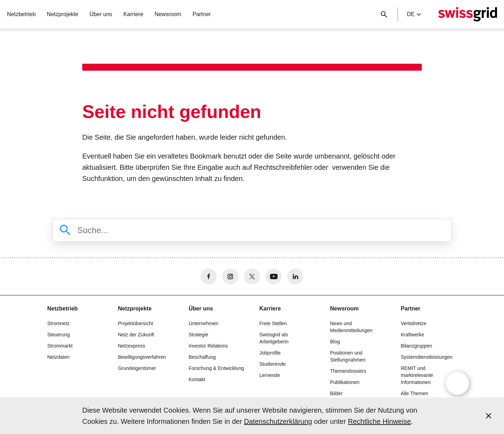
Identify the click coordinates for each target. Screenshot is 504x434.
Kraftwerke (412, 335)
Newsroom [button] (168, 14)
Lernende (270, 375)
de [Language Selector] (414, 14)
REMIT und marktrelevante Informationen (417, 375)
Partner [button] (202, 14)
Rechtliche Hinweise (379, 421)
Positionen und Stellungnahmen (348, 356)
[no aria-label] (209, 276)
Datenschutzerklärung (278, 421)
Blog (335, 342)
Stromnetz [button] (58, 323)
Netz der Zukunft (136, 335)
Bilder (336, 393)
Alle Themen (414, 393)
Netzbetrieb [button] (21, 14)
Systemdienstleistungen (427, 357)
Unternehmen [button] (204, 323)
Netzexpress (132, 346)
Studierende (273, 364)
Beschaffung (202, 357)
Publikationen (345, 382)
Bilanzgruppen (416, 346)
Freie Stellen (273, 323)
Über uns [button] (101, 14)
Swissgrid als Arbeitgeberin (274, 338)
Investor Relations (208, 346)
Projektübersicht (135, 323)
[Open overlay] (457, 383)
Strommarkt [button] (60, 346)
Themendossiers (348, 371)
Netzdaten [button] (58, 357)
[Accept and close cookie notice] (489, 416)
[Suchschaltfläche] (384, 14)
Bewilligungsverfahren (142, 357)
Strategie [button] (198, 335)
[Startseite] (468, 14)
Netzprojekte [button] (63, 14)
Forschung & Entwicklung (216, 368)
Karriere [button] (134, 14)
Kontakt (197, 379)
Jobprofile (270, 353)
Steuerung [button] (59, 335)
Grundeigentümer (137, 368)
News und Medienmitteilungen (351, 327)
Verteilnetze (414, 323)
